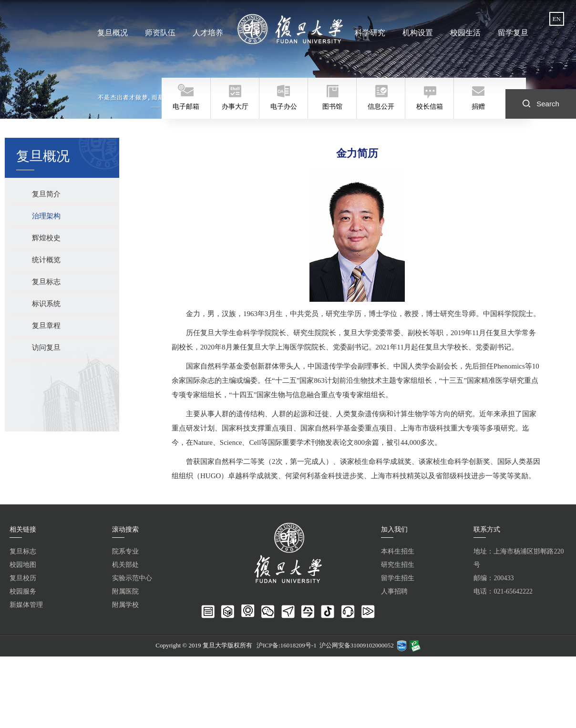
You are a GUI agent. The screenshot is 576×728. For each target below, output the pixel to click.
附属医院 (125, 591)
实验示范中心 (132, 578)
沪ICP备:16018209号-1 (287, 645)
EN (557, 19)
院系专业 (125, 551)
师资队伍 (161, 33)
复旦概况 (113, 33)
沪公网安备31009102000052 (357, 645)
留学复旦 (512, 33)
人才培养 (208, 33)
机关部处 (125, 565)
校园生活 (464, 33)
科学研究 (370, 33)
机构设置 (417, 33)
